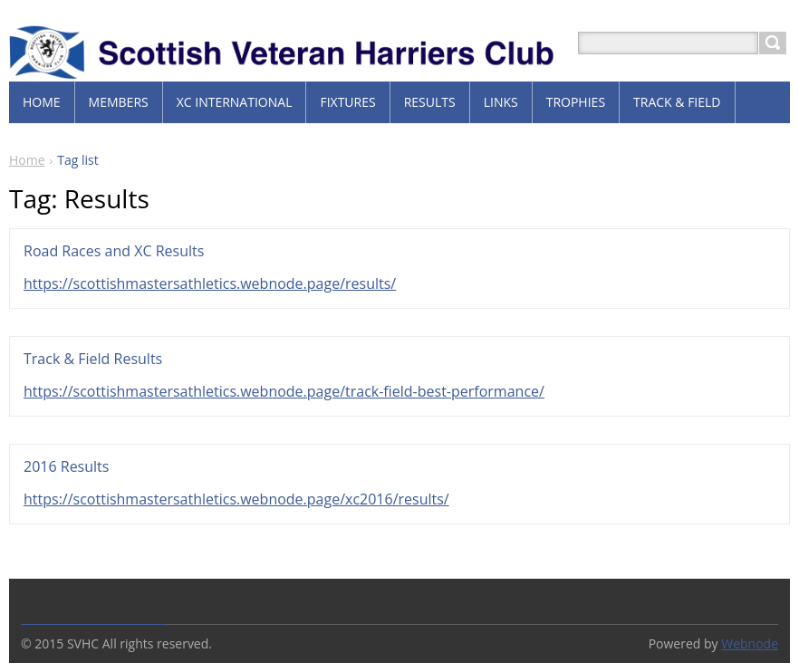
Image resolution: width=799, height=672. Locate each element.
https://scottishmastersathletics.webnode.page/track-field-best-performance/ (284, 391)
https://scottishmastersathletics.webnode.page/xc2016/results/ (236, 499)
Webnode (750, 643)
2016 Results (66, 466)
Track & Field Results (93, 359)
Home (27, 160)
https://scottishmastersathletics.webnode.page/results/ (210, 283)
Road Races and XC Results (114, 251)
